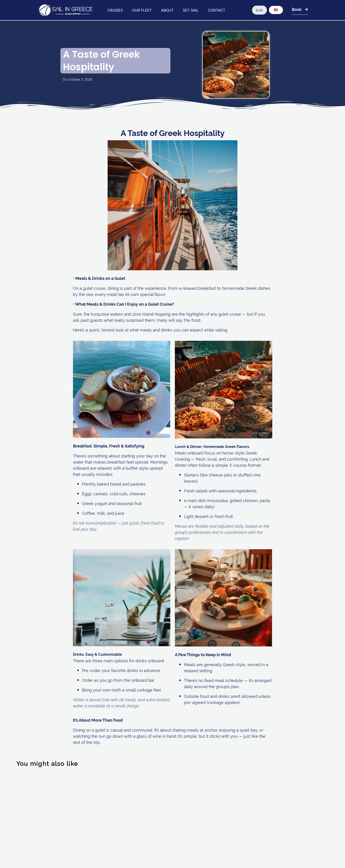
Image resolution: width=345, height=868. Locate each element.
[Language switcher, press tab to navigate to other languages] (276, 10)
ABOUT (167, 10)
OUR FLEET (142, 10)
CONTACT (216, 10)
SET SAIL (191, 10)
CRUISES (115, 10)
